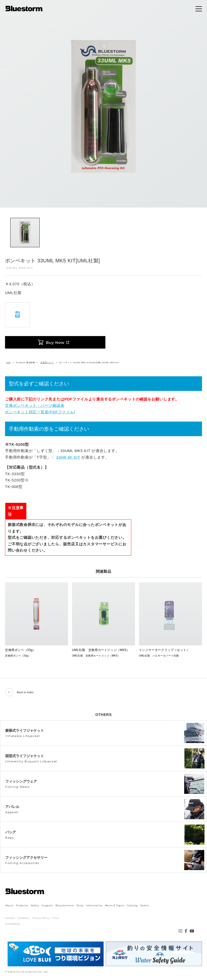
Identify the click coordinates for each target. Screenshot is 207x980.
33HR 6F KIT (68, 457)
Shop (80, 905)
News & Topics (115, 905)
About (9, 905)
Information (94, 905)
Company (24, 918)
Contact (10, 918)
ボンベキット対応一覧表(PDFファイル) (40, 412)
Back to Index (19, 692)
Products (22, 905)
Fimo (56, 918)
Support (47, 905)
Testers (145, 905)
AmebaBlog (12, 924)
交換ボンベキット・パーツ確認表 (35, 405)
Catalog (132, 905)
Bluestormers (65, 905)
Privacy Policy (41, 918)
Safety (35, 905)
